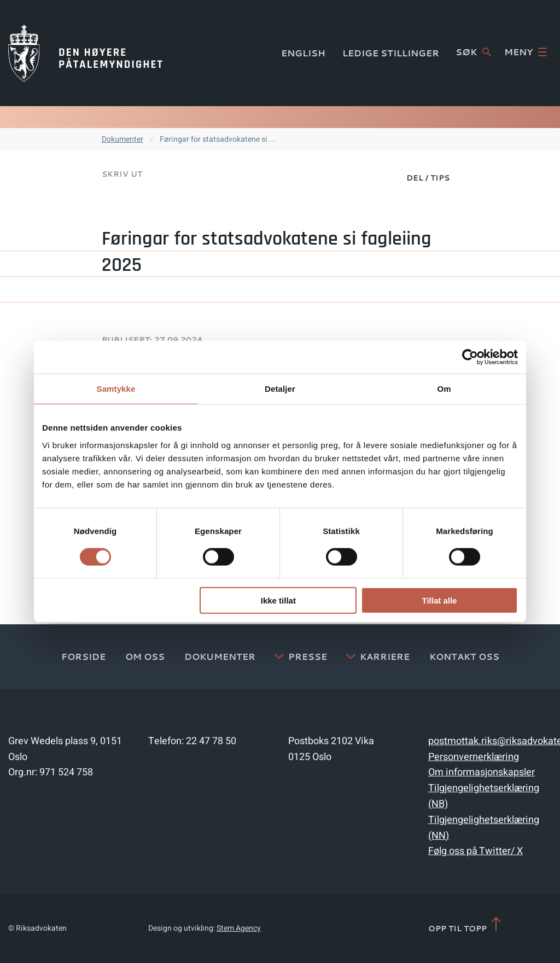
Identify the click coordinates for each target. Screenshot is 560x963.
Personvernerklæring (474, 757)
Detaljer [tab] (280, 389)
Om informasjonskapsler (482, 772)
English (303, 53)
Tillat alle (439, 600)
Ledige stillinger (391, 53)
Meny (526, 52)
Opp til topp (466, 925)
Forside (83, 656)
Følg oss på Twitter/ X (476, 851)
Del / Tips (428, 178)
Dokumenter (122, 139)
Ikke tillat (278, 600)
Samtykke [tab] (116, 389)
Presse (308, 656)
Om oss (145, 656)
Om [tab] (444, 389)
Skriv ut (122, 174)
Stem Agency (239, 928)
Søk (473, 52)
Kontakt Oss (464, 656)
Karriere (385, 656)
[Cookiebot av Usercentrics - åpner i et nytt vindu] (470, 357)
